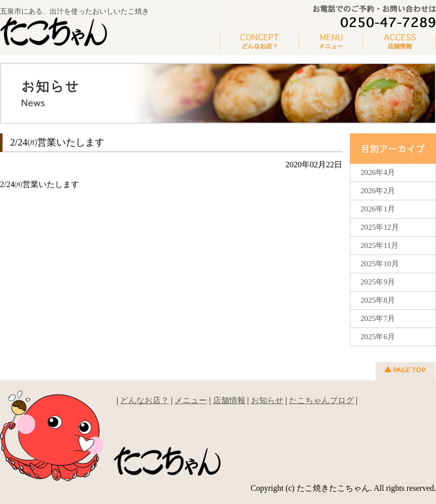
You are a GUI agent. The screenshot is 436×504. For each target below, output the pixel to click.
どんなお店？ (259, 42)
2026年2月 (378, 190)
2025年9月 (378, 282)
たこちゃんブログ (321, 400)
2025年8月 (378, 300)
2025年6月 (378, 336)
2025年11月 (379, 245)
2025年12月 (380, 227)
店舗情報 (229, 400)
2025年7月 (378, 318)
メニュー (331, 42)
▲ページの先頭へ (406, 371)
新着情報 (399, 42)
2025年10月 (380, 263)
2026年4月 (378, 172)
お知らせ (267, 400)
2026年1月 (378, 209)
